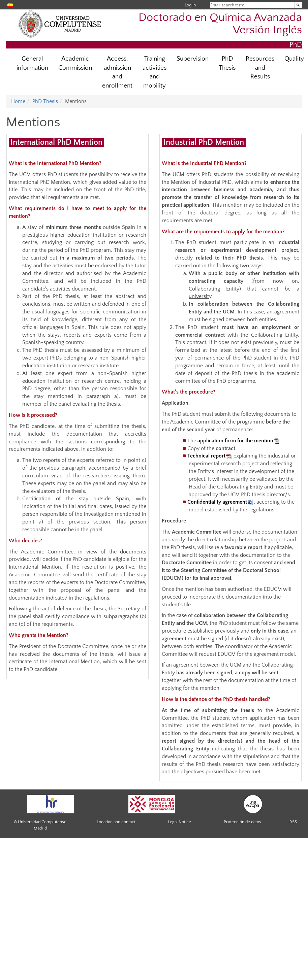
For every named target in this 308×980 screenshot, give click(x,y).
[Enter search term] (298, 5)
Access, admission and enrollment (117, 72)
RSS (293, 822)
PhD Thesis (227, 63)
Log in (190, 5)
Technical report (206, 456)
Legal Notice (179, 822)
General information (32, 63)
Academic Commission (75, 63)
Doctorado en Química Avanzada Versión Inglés (220, 24)
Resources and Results (260, 68)
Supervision (193, 59)
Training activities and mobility (155, 72)
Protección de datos (242, 822)
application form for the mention (235, 441)
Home (18, 101)
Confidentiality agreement (217, 502)
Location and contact (116, 822)
